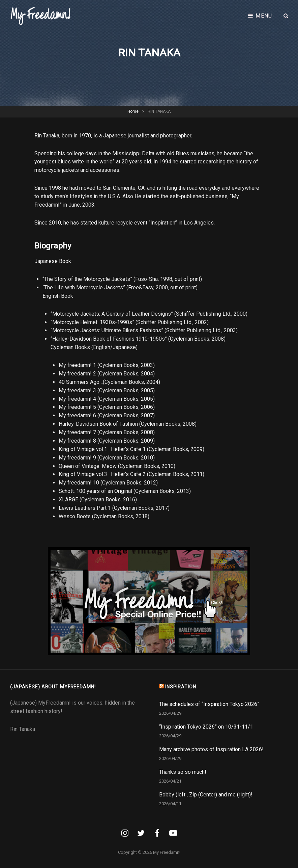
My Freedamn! (167, 852)
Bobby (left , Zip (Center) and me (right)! (206, 795)
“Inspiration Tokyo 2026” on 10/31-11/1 (206, 727)
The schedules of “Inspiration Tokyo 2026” (209, 704)
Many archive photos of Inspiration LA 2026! (211, 749)
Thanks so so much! (183, 772)
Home (133, 111)
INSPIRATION (181, 687)
